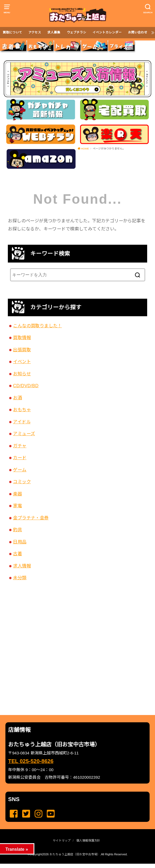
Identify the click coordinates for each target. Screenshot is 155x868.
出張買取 (22, 350)
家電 (17, 506)
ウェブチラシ (77, 32)
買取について (12, 32)
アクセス (35, 32)
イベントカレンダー (107, 32)
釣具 (17, 530)
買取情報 (22, 338)
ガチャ (20, 446)
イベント (22, 362)
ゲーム (20, 470)
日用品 (20, 542)
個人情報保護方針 (88, 840)
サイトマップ (62, 840)
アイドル (22, 422)
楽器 (17, 494)
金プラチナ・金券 (31, 518)
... (73, 865)
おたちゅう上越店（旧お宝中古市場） (75, 854)
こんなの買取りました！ (37, 326)
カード (20, 458)
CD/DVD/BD (26, 386)
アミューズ (24, 434)
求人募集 (54, 32)
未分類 (20, 578)
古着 (17, 554)
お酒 (17, 398)
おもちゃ (22, 410)
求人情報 (22, 566)
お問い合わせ (138, 32)
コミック (22, 482)
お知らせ (22, 374)
